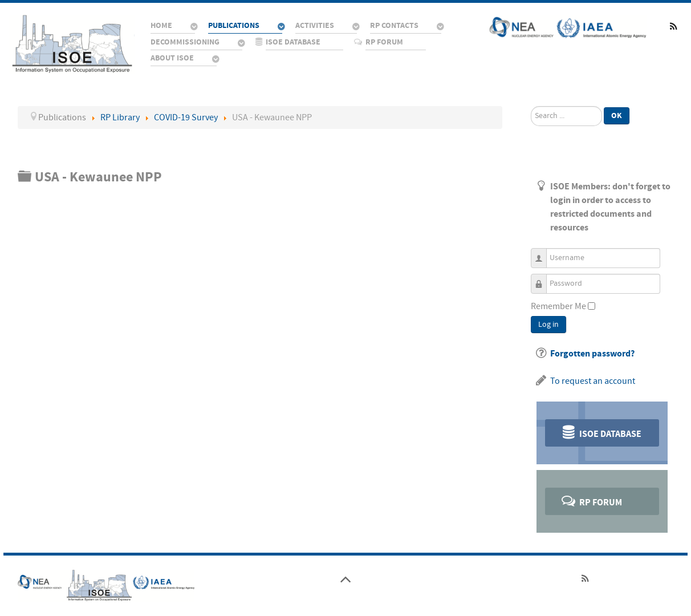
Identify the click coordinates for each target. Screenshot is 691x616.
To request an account (593, 381)
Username (543, 253)
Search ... (531, 106)
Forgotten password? (592, 354)
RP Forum (591, 501)
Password (543, 279)
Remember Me (558, 306)
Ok (617, 116)
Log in (548, 325)
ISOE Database (601, 432)
